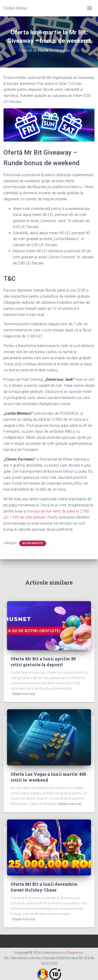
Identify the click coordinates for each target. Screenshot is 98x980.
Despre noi (75, 953)
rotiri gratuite (33, 543)
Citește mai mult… (24, 694)
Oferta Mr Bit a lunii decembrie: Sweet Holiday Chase (44, 887)
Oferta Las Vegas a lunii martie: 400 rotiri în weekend (48, 777)
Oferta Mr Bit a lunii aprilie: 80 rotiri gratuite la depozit (43, 662)
